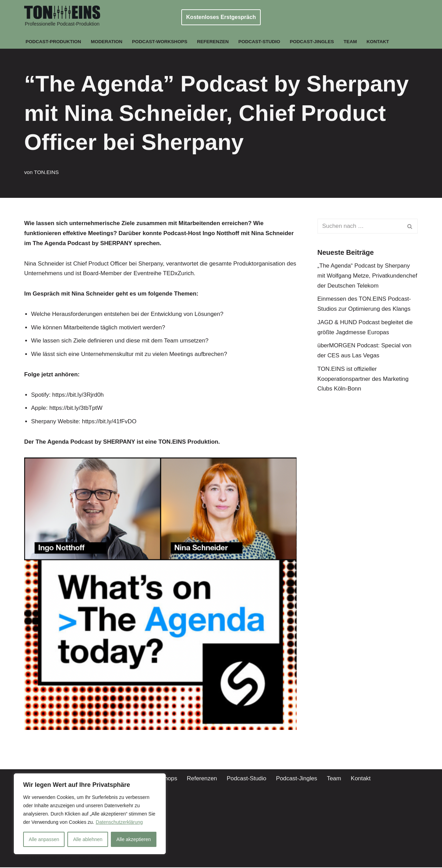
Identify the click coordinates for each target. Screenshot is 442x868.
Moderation (107, 42)
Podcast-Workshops (160, 42)
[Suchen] (360, 226)
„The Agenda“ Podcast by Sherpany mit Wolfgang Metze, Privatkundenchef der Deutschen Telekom (368, 276)
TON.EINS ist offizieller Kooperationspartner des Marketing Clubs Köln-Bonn (363, 379)
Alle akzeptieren (134, 839)
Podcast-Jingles (313, 42)
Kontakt (379, 42)
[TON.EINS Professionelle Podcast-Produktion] (62, 17)
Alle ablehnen (88, 839)
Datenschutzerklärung (119, 822)
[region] (90, 814)
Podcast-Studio (260, 42)
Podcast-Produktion (54, 42)
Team (352, 42)
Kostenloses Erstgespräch (221, 17)
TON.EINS (47, 172)
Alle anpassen (44, 839)
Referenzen (213, 42)
